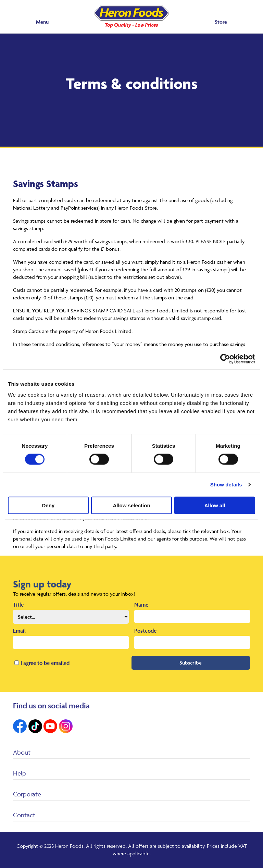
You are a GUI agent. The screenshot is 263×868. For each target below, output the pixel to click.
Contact (24, 815)
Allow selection (131, 505)
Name (141, 605)
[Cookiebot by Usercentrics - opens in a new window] (225, 359)
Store (221, 22)
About (22, 752)
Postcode (145, 631)
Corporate (27, 794)
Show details (226, 485)
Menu (42, 22)
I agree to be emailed (45, 663)
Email (19, 631)
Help (20, 773)
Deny (48, 505)
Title (18, 605)
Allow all (215, 505)
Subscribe (191, 663)
